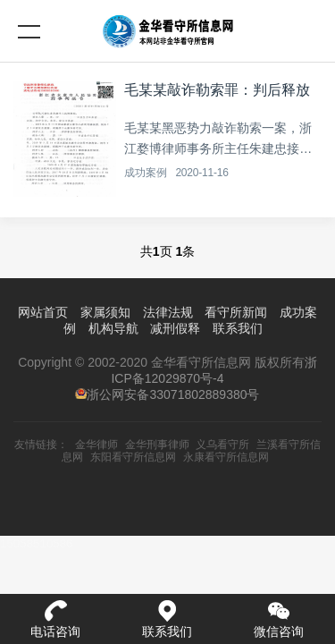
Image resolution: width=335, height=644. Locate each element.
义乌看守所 (222, 445)
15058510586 (37, 543)
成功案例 (145, 173)
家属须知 (105, 312)
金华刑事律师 (157, 445)
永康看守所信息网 (226, 457)
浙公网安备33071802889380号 (173, 394)
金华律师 (96, 445)
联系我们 (238, 328)
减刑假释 (175, 328)
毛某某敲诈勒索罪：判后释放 (217, 90)
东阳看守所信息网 (133, 457)
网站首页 (43, 312)
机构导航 (113, 328)
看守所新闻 (236, 312)
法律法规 (168, 312)
